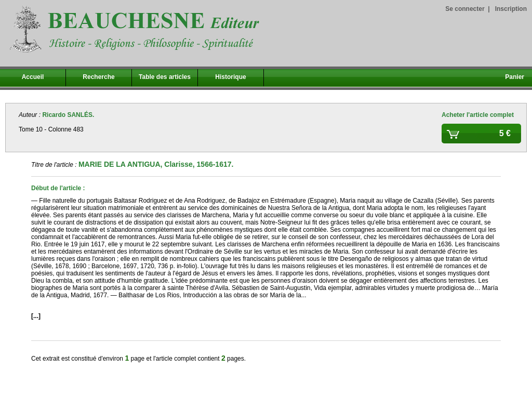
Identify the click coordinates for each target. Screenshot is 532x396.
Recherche (98, 77)
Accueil (33, 77)
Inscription (511, 9)
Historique (230, 77)
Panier (515, 77)
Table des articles (165, 77)
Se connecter (465, 9)
